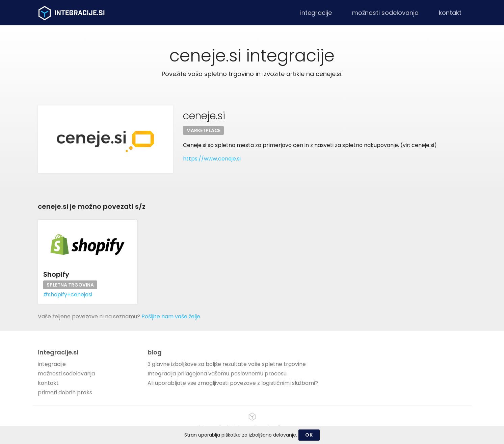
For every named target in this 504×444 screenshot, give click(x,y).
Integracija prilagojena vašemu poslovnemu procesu (217, 374)
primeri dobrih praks (65, 392)
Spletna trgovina (70, 285)
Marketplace (203, 130)
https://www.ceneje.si (212, 159)
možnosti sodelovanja (385, 13)
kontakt (450, 13)
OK (309, 435)
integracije (316, 13)
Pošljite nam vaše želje (171, 316)
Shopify (56, 274)
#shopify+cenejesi (68, 294)
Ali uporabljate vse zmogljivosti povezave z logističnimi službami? (233, 383)
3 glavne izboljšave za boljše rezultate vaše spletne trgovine (227, 364)
